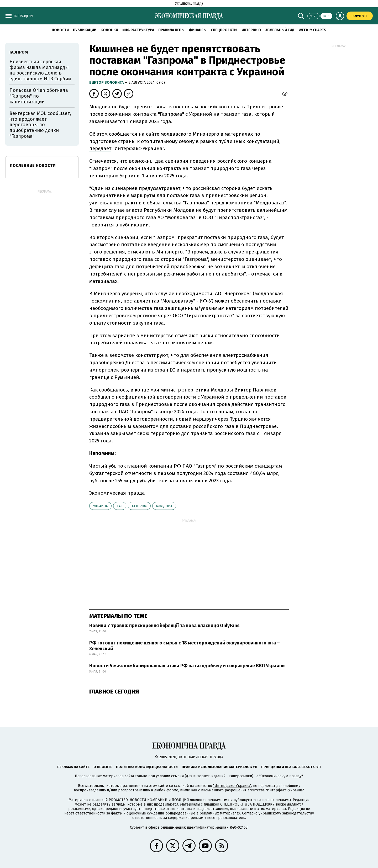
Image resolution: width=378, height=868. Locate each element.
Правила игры (171, 30)
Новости (60, 30)
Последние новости (33, 165)
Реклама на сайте (73, 767)
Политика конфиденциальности (147, 767)
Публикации (85, 30)
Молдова (164, 506)
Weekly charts (313, 30)
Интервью (251, 30)
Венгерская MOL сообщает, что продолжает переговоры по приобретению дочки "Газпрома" (40, 125)
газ (120, 506)
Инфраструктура (138, 30)
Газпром (139, 506)
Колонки (109, 30)
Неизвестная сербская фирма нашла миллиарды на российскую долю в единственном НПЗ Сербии (40, 70)
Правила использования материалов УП (219, 767)
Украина (100, 506)
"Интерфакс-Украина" (232, 786)
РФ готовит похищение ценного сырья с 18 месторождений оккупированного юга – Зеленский (185, 646)
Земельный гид (280, 30)
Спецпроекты (224, 30)
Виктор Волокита (107, 83)
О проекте (103, 767)
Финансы (198, 30)
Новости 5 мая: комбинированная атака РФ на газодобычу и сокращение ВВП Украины (187, 666)
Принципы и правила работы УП (291, 767)
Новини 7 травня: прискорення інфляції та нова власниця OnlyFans (164, 626)
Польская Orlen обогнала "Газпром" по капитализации (39, 96)
